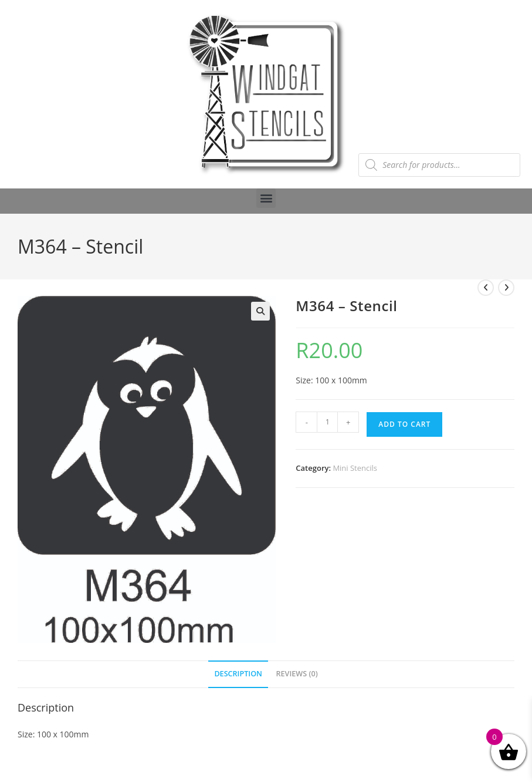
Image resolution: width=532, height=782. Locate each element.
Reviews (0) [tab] (297, 674)
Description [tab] (238, 674)
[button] (266, 198)
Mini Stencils (355, 468)
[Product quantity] (327, 422)
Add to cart (404, 424)
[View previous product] (486, 288)
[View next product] (506, 288)
